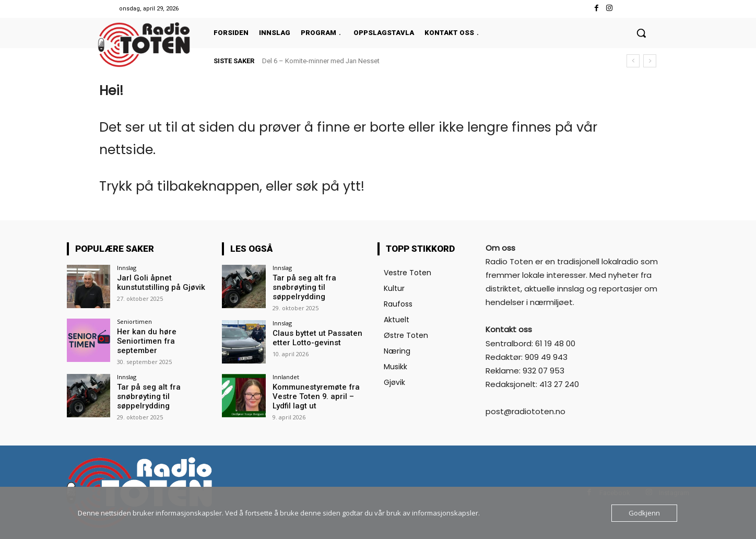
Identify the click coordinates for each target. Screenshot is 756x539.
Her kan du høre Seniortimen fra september (163, 336)
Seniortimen (134, 321)
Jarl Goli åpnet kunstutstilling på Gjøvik (157, 282)
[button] (641, 33)
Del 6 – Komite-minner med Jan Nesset (321, 61)
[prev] (633, 61)
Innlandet (286, 375)
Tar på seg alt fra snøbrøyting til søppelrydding (145, 394)
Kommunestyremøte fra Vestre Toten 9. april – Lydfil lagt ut (319, 394)
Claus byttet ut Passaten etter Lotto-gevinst (313, 336)
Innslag (127, 268)
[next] (650, 61)
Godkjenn (644, 513)
